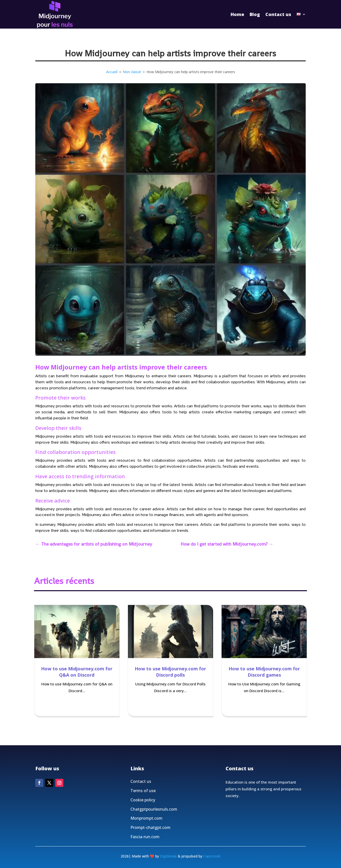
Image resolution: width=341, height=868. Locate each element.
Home (237, 14)
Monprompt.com (146, 831)
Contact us (278, 14)
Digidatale (168, 856)
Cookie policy (143, 813)
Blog (255, 14)
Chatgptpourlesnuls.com (154, 822)
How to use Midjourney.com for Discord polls (170, 672)
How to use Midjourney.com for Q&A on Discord (77, 672)
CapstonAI (212, 856)
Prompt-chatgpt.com (150, 840)
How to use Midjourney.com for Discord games (264, 672)
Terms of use (143, 803)
